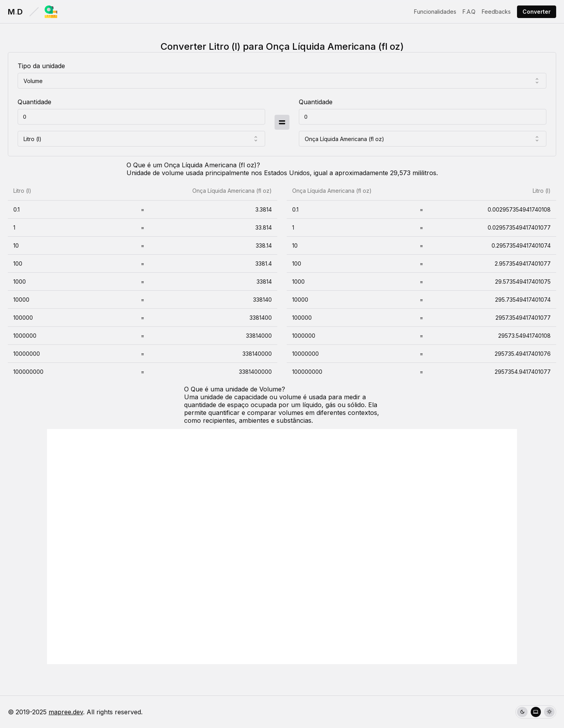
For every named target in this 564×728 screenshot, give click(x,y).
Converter (537, 12)
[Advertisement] (282, 547)
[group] (536, 712)
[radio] (522, 712)
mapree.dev (66, 712)
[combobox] (282, 81)
